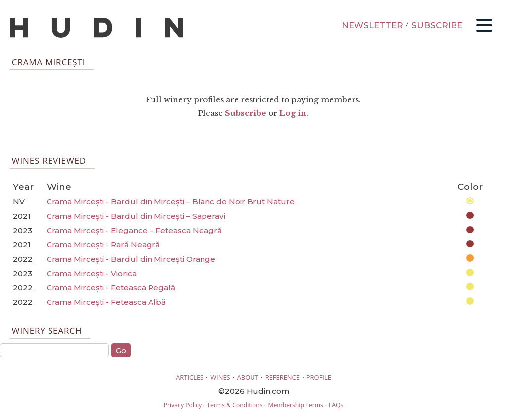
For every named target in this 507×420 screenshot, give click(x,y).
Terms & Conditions (235, 405)
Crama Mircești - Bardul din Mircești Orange (131, 259)
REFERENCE (282, 377)
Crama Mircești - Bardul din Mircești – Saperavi (136, 216)
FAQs (336, 405)
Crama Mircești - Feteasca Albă (106, 302)
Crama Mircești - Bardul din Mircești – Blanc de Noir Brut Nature (171, 202)
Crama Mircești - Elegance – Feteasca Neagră (134, 230)
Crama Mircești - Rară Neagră (103, 245)
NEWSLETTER (372, 25)
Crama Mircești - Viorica (92, 273)
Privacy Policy (183, 405)
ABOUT (248, 377)
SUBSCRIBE (437, 25)
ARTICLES (190, 377)
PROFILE (319, 377)
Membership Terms (295, 405)
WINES (220, 377)
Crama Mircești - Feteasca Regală (111, 288)
